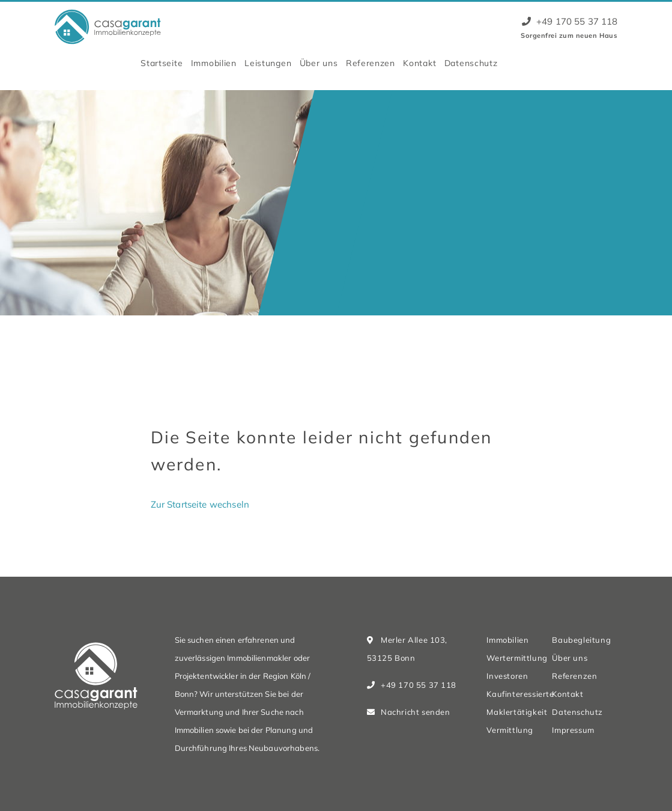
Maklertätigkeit (517, 712)
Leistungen (268, 63)
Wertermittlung (517, 658)
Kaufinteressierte (520, 694)
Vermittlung (510, 730)
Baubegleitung (581, 640)
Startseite (162, 63)
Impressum (573, 730)
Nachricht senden (415, 712)
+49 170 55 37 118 (570, 21)
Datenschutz (471, 63)
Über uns (319, 63)
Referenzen (371, 63)
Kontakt (419, 63)
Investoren (507, 676)
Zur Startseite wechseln (200, 504)
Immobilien (214, 63)
